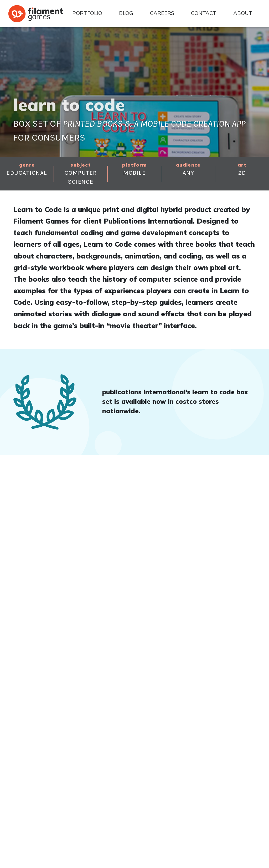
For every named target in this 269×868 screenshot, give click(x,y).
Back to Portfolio (37, 688)
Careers (162, 13)
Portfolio (87, 13)
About (243, 13)
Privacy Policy (248, 863)
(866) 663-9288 (34, 802)
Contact (204, 13)
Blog (126, 13)
